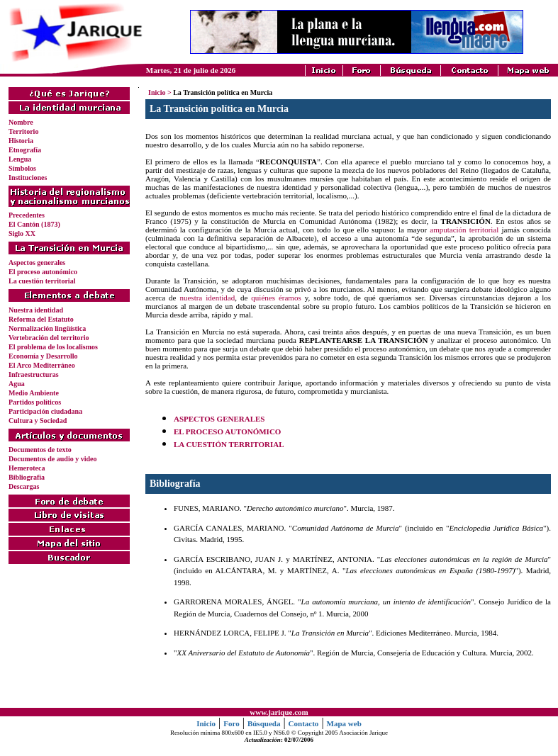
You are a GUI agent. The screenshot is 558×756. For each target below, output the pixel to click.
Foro (231, 723)
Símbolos (22, 168)
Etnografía (25, 150)
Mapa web (344, 723)
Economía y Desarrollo (43, 356)
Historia (21, 141)
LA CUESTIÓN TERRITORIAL (229, 444)
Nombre (21, 122)
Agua (17, 384)
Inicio (157, 92)
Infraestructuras (34, 374)
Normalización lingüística (47, 328)
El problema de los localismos (53, 347)
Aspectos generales (37, 263)
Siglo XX (22, 233)
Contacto (304, 723)
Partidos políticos (35, 402)
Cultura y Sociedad (38, 421)
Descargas (24, 486)
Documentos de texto (40, 450)
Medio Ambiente (34, 393)
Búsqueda (264, 723)
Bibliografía (27, 477)
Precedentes (27, 215)
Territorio (23, 131)
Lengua (20, 159)
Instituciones (28, 177)
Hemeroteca (27, 468)
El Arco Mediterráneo (42, 365)
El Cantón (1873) (34, 224)
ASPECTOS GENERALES (219, 419)
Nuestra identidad (36, 310)
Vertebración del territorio (49, 338)
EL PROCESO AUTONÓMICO (227, 431)
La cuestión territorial (42, 281)
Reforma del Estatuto (41, 319)
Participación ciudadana (45, 411)
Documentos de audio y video (52, 459)
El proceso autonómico (43, 272)
